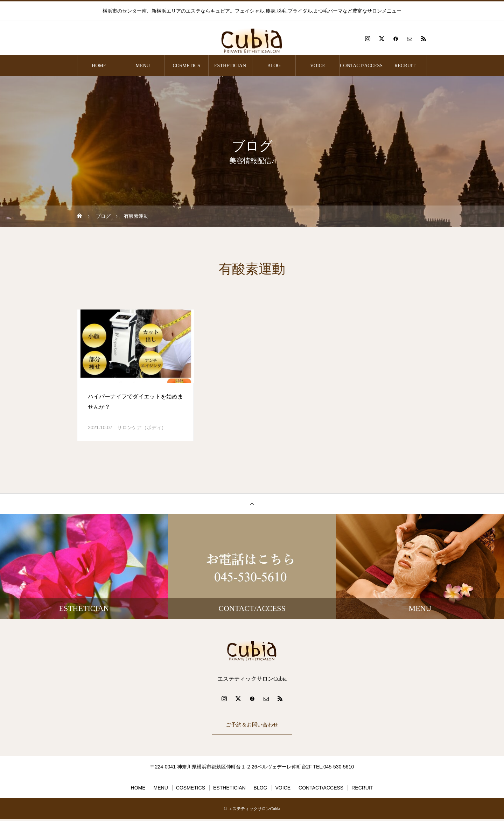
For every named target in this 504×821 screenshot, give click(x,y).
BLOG (274, 66)
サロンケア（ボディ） (142, 427)
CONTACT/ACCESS (361, 66)
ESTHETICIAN (230, 66)
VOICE (318, 66)
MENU (143, 66)
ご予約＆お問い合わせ (252, 726)
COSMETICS (186, 66)
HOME (99, 66)
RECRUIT (405, 66)
